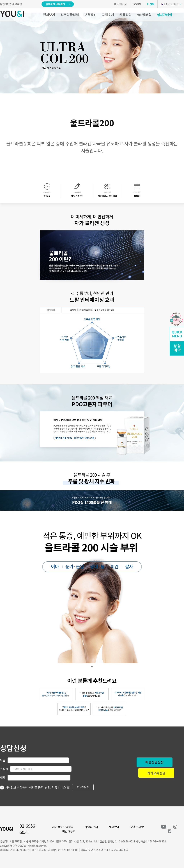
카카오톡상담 (156, 773)
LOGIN (137, 4)
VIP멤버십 (144, 15)
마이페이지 (121, 4)
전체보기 (49, 15)
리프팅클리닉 (70, 15)
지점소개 (108, 15)
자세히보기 (83, 787)
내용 (3, 777)
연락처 (4, 769)
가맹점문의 (91, 827)
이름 (3, 760)
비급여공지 (69, 831)
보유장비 (90, 15)
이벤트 (151, 4)
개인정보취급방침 (63, 827)
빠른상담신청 (155, 762)
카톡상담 (126, 15)
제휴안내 (114, 827)
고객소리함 (137, 827)
